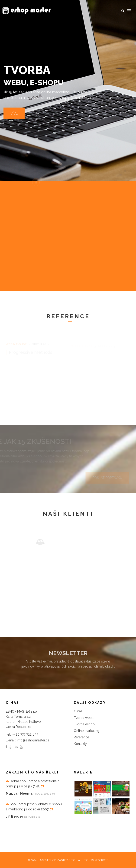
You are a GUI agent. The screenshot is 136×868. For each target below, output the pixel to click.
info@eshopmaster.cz (33, 740)
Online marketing (87, 731)
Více (14, 114)
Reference (81, 737)
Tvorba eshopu (85, 724)
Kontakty (80, 744)
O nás (78, 711)
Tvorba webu (84, 718)
